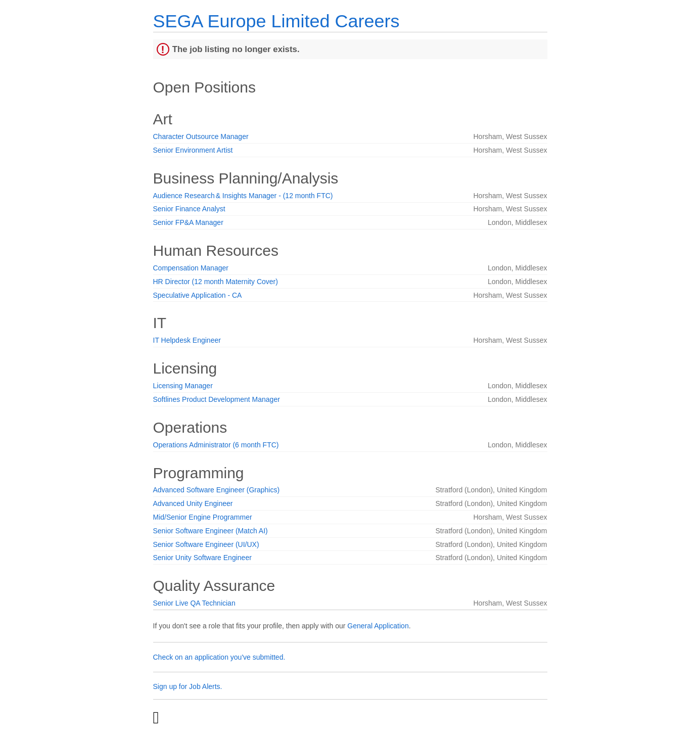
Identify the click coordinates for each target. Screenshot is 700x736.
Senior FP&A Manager (188, 222)
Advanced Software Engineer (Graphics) (217, 490)
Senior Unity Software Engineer (202, 558)
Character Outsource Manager (201, 136)
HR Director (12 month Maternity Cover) (216, 282)
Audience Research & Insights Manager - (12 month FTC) (243, 196)
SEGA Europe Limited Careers (276, 21)
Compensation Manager (191, 268)
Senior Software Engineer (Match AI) (211, 531)
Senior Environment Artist (193, 150)
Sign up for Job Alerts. (188, 686)
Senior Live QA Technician (194, 603)
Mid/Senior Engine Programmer (203, 517)
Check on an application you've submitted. (219, 657)
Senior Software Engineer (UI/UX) (206, 544)
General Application (378, 626)
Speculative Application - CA (198, 295)
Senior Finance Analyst (189, 209)
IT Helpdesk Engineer (187, 340)
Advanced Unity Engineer (193, 503)
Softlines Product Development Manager (217, 399)
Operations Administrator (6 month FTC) (216, 445)
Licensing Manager (183, 386)
